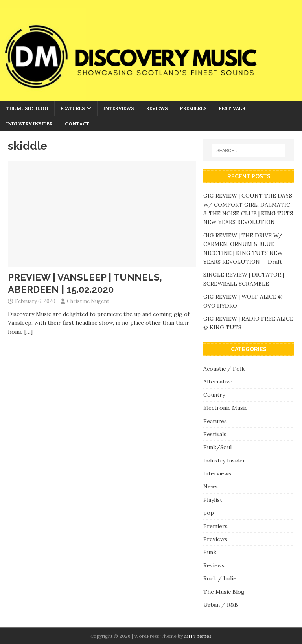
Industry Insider (29, 124)
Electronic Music (225, 408)
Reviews (157, 108)
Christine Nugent (88, 301)
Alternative (218, 382)
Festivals (232, 108)
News (211, 486)
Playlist (213, 500)
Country (214, 395)
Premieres (193, 108)
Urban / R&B (221, 605)
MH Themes (198, 636)
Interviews (119, 108)
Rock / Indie (220, 578)
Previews (215, 539)
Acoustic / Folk (224, 369)
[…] (29, 332)
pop (209, 513)
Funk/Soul (217, 447)
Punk (210, 552)
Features (73, 108)
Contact (77, 124)
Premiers (215, 526)
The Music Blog (27, 108)
